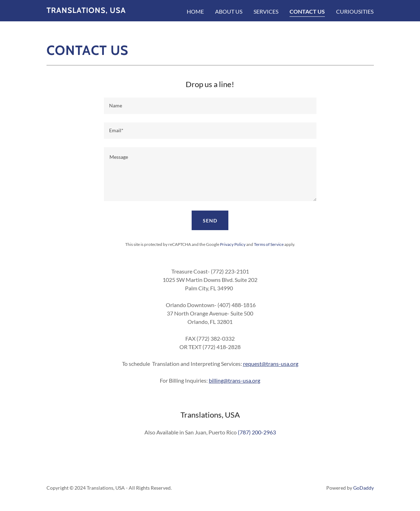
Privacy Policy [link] (233, 244)
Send (210, 221)
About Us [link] (229, 11)
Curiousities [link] (355, 11)
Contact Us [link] (307, 11)
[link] (86, 11)
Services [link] (266, 11)
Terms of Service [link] (269, 244)
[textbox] (210, 106)
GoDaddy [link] (364, 488)
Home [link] (195, 11)
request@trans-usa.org (271, 364)
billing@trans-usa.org (234, 380)
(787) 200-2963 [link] (257, 432)
